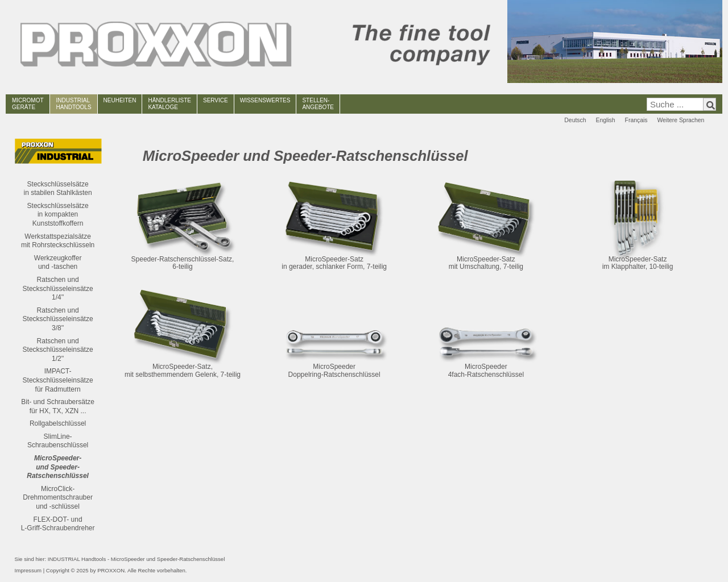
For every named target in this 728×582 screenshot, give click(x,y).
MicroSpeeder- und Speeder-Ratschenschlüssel (58, 467)
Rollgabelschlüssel (58, 423)
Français (636, 120)
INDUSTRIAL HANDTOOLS (74, 104)
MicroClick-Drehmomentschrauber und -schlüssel (58, 498)
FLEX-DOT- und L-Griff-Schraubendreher (58, 524)
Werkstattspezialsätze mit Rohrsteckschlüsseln (58, 241)
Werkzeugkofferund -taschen (58, 263)
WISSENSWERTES (265, 100)
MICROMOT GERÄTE (28, 104)
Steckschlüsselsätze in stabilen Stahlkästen (58, 189)
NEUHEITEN (120, 100)
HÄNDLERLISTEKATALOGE (169, 104)
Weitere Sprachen (681, 120)
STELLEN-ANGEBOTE (318, 104)
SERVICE (216, 100)
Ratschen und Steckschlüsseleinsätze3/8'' (58, 319)
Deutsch (575, 120)
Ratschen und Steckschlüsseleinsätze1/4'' (58, 288)
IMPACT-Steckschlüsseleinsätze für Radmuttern (58, 380)
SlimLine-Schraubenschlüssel (58, 441)
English (605, 120)
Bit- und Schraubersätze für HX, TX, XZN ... (58, 406)
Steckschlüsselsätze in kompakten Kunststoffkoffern (58, 215)
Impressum (28, 570)
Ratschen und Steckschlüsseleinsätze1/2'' (58, 350)
